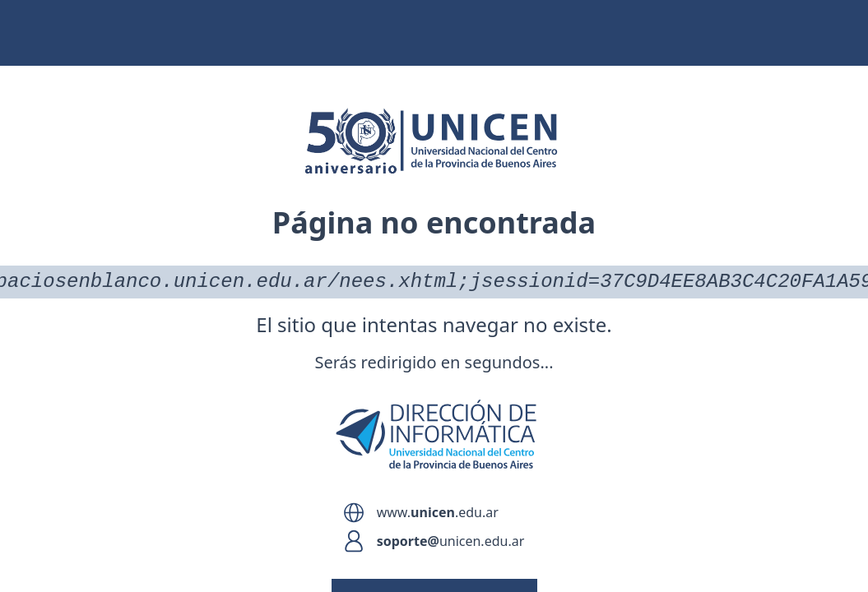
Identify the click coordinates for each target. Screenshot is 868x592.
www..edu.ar (438, 512)
